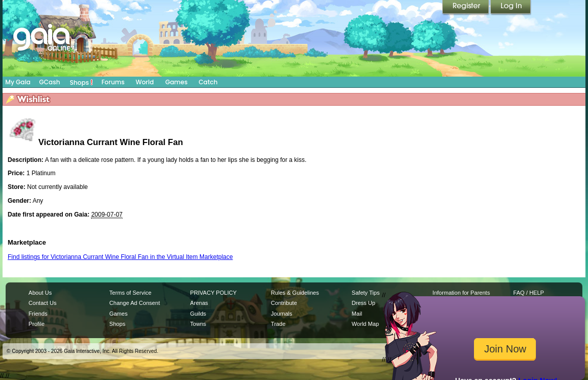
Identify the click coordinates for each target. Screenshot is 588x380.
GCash (50, 82)
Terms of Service (130, 293)
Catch (208, 82)
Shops (82, 82)
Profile (37, 324)
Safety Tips (366, 293)
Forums (113, 82)
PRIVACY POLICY (213, 293)
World (145, 82)
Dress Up (364, 303)
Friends (38, 314)
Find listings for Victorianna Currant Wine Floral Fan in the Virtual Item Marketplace (120, 257)
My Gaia (18, 82)
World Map (365, 324)
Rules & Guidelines (295, 293)
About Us (40, 293)
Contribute (284, 303)
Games (176, 82)
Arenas (199, 303)
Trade (278, 324)
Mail (357, 314)
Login (511, 8)
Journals (282, 314)
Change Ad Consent (135, 303)
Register (466, 8)
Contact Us (43, 303)
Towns (198, 324)
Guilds (198, 314)
